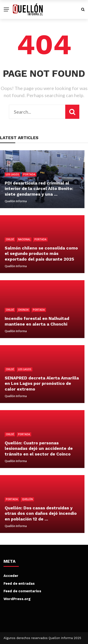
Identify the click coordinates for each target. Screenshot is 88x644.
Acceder (11, 576)
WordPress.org (17, 599)
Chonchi (23, 310)
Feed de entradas (19, 584)
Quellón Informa (16, 201)
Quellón (27, 499)
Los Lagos (12, 174)
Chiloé (10, 239)
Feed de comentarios (22, 591)
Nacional (24, 239)
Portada (29, 174)
